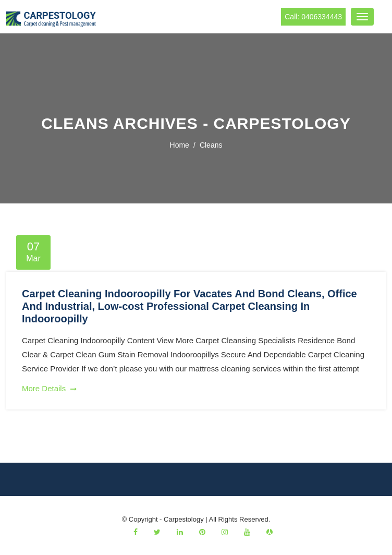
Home (180, 145)
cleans (211, 145)
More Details (49, 388)
